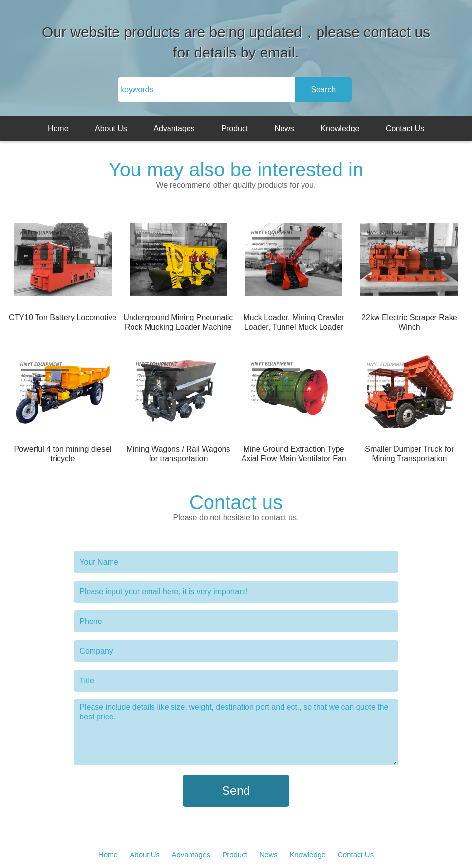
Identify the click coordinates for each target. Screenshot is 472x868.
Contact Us (405, 128)
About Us (111, 128)
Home (58, 128)
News (284, 128)
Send (236, 791)
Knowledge (340, 128)
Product (235, 128)
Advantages (174, 128)
